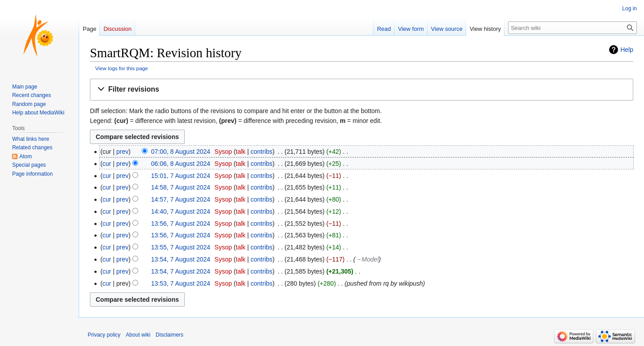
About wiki (138, 335)
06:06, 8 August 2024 (181, 164)
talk (241, 152)
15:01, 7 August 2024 (181, 176)
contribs (261, 152)
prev (122, 152)
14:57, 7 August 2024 (181, 199)
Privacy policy (104, 335)
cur (107, 164)
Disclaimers (169, 335)
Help (627, 50)
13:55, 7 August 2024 (181, 247)
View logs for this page (122, 68)
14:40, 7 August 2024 (181, 211)
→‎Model (367, 259)
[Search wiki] (572, 28)
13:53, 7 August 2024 (181, 283)
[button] (362, 90)
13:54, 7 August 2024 (181, 259)
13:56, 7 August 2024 (181, 224)
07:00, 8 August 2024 (181, 152)
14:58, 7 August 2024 (181, 187)
